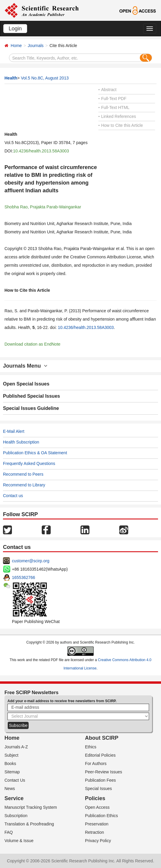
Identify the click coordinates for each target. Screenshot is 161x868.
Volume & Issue (19, 841)
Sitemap (12, 772)
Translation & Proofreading (29, 824)
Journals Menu (25, 366)
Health (11, 78)
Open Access (97, 807)
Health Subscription (21, 442)
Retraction (95, 832)
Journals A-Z (16, 747)
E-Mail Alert (14, 431)
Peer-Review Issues (104, 772)
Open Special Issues (26, 384)
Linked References (117, 116)
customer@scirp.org (31, 561)
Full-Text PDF (112, 99)
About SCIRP (102, 738)
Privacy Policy (98, 841)
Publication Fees (100, 780)
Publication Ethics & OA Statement (35, 453)
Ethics (91, 747)
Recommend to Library (24, 485)
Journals (36, 46)
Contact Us (15, 780)
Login (15, 29)
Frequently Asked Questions (29, 463)
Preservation (97, 824)
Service (14, 798)
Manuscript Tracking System (31, 807)
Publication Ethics (102, 816)
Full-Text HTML (114, 107)
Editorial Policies (100, 755)
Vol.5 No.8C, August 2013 (45, 78)
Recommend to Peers (23, 474)
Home (16, 46)
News (10, 789)
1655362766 (24, 577)
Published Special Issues (31, 396)
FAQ (9, 832)
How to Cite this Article (121, 125)
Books (10, 764)
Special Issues (98, 789)
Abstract (107, 90)
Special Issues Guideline (31, 408)
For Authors (96, 764)
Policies (95, 798)
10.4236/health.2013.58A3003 (41, 151)
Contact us (13, 496)
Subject (11, 755)
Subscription (16, 816)
